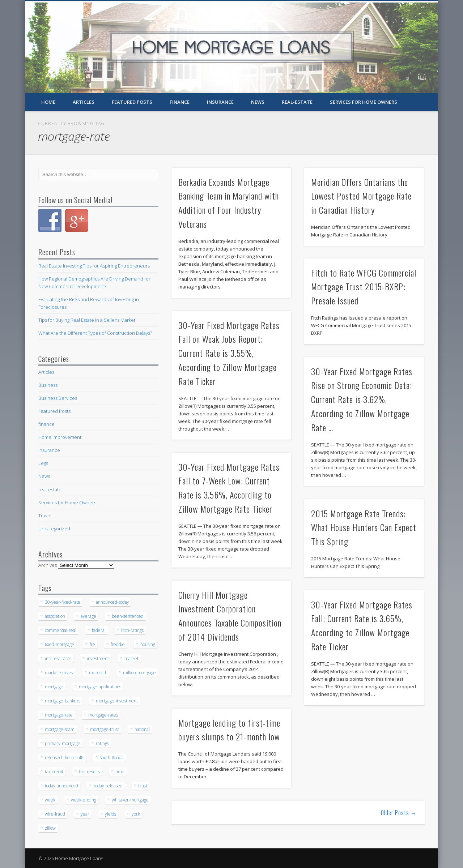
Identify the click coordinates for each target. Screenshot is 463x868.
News (258, 102)
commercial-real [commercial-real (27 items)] (61, 630)
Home (48, 102)
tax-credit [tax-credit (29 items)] (54, 772)
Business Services (58, 398)
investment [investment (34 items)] (98, 659)
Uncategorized (54, 529)
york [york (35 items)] (136, 814)
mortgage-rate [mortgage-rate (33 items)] (59, 715)
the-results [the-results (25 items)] (89, 772)
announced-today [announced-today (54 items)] (112, 602)
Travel (45, 516)
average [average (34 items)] (88, 616)
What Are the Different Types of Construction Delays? (95, 333)
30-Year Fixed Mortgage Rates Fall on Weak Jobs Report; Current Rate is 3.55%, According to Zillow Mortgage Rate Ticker (229, 353)
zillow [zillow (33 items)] (50, 828)
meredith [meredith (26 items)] (98, 673)
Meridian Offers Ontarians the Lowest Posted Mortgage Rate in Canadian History (361, 196)
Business (48, 385)
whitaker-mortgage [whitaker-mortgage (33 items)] (130, 800)
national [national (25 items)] (142, 729)
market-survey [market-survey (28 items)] (59, 673)
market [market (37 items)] (131, 659)
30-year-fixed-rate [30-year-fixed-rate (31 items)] (63, 602)
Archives (48, 565)
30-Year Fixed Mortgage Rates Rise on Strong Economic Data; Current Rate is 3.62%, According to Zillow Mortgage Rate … (362, 399)
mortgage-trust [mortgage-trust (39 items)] (105, 729)
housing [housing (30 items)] (148, 644)
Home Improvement (60, 437)
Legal (44, 463)
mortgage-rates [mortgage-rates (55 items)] (103, 715)
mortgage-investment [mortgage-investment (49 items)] (117, 701)
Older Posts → (399, 813)
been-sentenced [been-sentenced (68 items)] (128, 616)
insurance (220, 102)
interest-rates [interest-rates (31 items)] (58, 659)
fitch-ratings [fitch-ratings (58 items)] (132, 630)
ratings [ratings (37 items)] (102, 743)
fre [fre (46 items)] (92, 644)
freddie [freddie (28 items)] (118, 644)
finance (180, 102)
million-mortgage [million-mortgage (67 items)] (139, 673)
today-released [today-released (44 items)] (108, 786)
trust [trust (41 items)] (143, 786)
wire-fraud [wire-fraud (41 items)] (55, 814)
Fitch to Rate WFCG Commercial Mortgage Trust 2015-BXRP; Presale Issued (364, 287)
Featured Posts (132, 102)
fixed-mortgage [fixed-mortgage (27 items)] (60, 644)
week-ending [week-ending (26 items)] (84, 800)
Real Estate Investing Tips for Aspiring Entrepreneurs (94, 266)
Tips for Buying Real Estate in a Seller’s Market (87, 320)
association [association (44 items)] (55, 616)
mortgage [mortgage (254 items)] (54, 687)
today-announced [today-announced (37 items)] (61, 786)
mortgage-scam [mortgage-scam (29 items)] (60, 729)
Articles (84, 102)
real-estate (297, 102)
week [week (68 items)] (50, 800)
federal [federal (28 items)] (99, 630)
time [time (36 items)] (120, 772)
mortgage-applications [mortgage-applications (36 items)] (100, 687)
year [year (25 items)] (85, 814)
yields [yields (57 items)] (111, 814)
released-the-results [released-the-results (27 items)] (65, 758)
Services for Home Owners (364, 102)
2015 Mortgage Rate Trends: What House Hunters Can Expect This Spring (364, 527)
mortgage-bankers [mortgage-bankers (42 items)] (63, 701)
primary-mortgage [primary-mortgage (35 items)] (63, 743)
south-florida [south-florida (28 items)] (112, 758)
